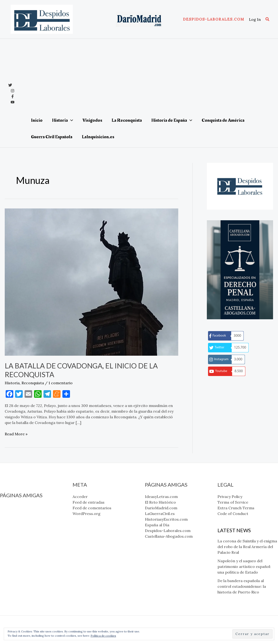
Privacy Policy (230, 497)
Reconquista (33, 383)
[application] (70, 120)
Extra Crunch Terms (236, 508)
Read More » (16, 434)
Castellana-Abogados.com (24, 547)
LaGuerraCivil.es (15, 524)
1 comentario (61, 383)
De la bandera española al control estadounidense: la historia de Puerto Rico (242, 586)
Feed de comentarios (92, 508)
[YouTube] (13, 102)
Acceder (80, 497)
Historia (12, 383)
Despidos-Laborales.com (23, 541)
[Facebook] (13, 96)
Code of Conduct (233, 514)
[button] (214, 19)
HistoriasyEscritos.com (21, 530)
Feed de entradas (89, 502)
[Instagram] (13, 91)
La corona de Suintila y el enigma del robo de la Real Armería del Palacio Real (247, 547)
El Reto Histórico (15, 513)
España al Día (12, 536)
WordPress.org (87, 514)
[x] (10, 85)
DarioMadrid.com (16, 519)
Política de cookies (103, 636)
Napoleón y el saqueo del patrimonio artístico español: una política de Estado (244, 566)
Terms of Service (233, 502)
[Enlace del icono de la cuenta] (255, 19)
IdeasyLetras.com (16, 507)
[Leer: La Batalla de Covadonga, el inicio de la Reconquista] (91, 282)
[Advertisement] (146, 77)
